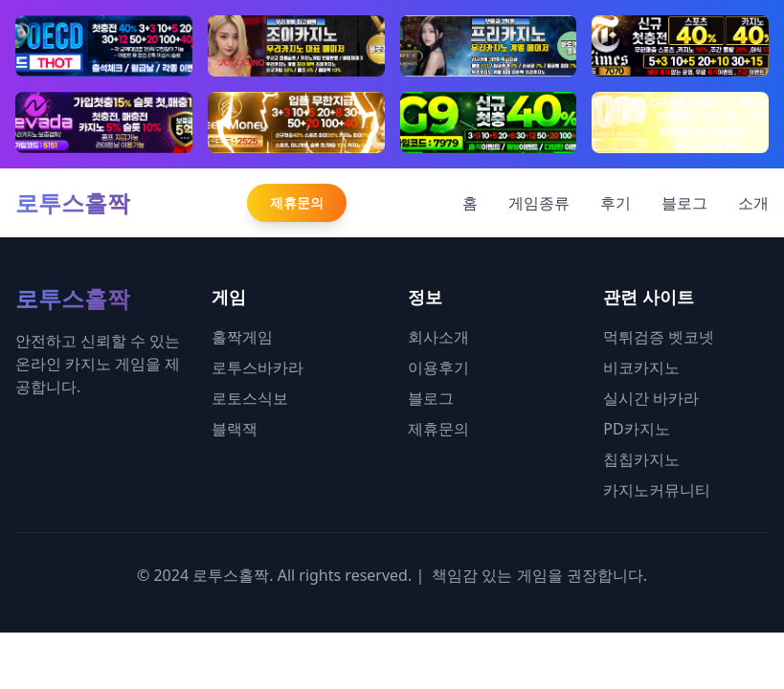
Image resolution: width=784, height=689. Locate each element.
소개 (753, 203)
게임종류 (539, 203)
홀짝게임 (242, 337)
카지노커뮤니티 (657, 490)
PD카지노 (636, 429)
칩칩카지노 (641, 459)
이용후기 (438, 367)
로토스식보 (250, 398)
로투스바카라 (258, 367)
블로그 (684, 203)
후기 (616, 203)
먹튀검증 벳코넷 (659, 337)
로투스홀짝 (73, 203)
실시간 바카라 (651, 398)
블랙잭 (235, 429)
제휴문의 (297, 202)
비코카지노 (641, 367)
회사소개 (438, 337)
